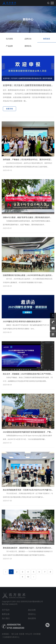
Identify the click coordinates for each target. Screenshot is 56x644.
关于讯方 (6, 610)
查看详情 (9, 109)
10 (28, 577)
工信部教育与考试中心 (11, 637)
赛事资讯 (28, 47)
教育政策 (47, 40)
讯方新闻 (9, 40)
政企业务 (32, 610)
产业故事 (9, 47)
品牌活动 (28, 40)
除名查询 (32, 618)
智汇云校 (15, 634)
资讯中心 (32, 614)
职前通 (22, 634)
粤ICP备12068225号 (10, 604)
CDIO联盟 (37, 634)
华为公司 (29, 634)
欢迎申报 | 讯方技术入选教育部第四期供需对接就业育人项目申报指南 (28, 78)
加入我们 (6, 618)
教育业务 (6, 614)
